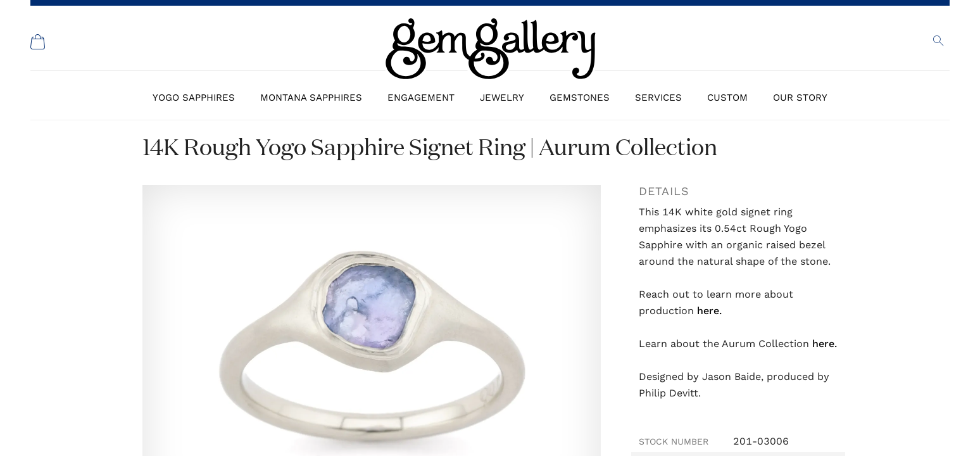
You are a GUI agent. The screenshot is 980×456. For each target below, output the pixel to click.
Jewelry (502, 98)
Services (658, 98)
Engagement (421, 98)
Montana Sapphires (311, 98)
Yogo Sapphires (194, 98)
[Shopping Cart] (38, 42)
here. (709, 311)
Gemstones (580, 98)
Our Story (800, 98)
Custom (727, 98)
